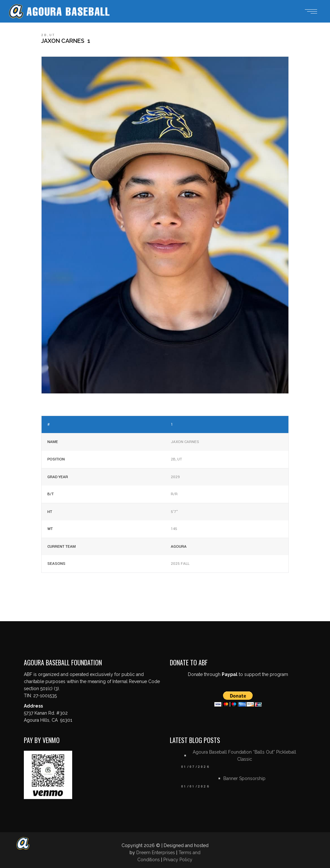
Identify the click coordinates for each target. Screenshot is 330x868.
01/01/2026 (195, 786)
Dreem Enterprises (156, 853)
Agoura (179, 547)
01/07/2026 (195, 767)
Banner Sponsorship (244, 778)
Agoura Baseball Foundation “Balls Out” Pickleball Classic (244, 756)
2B (44, 35)
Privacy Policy (178, 860)
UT (52, 35)
